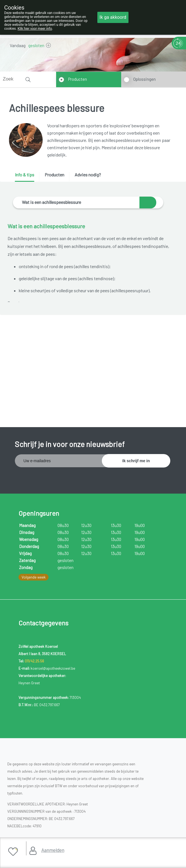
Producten (78, 79)
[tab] (27, 177)
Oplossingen (144, 79)
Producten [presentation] (54, 175)
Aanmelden (53, 850)
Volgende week (34, 577)
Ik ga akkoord (113, 17)
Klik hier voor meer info (35, 29)
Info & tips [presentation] (25, 175)
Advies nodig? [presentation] (88, 175)
